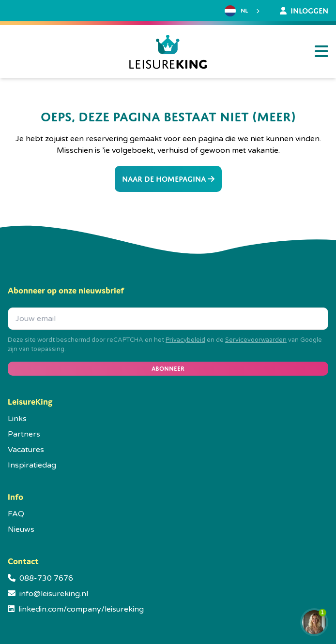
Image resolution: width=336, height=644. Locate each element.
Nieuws (21, 529)
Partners (24, 434)
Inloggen (304, 11)
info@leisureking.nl (54, 594)
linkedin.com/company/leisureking (81, 609)
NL (236, 11)
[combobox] (243, 11)
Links (17, 419)
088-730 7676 (46, 578)
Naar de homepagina (168, 179)
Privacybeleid (185, 340)
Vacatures (26, 450)
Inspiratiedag (32, 465)
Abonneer (168, 369)
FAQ (16, 514)
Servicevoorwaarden (256, 340)
